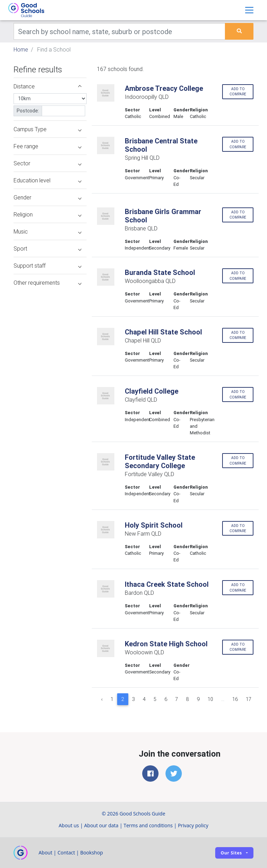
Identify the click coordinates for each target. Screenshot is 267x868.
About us (69, 825)
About (45, 853)
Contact (66, 853)
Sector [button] (47, 163)
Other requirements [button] (47, 283)
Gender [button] (47, 197)
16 (235, 699)
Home (21, 49)
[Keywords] (119, 31)
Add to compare (238, 92)
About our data (101, 825)
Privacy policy (193, 825)
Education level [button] (47, 180)
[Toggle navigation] (249, 10)
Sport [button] (47, 248)
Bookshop (92, 853)
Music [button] (47, 231)
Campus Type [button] (47, 129)
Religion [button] (47, 214)
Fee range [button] (47, 146)
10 (210, 699)
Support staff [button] (47, 266)
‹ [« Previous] (102, 699)
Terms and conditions (148, 825)
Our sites (231, 853)
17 (249, 699)
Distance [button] (47, 86)
